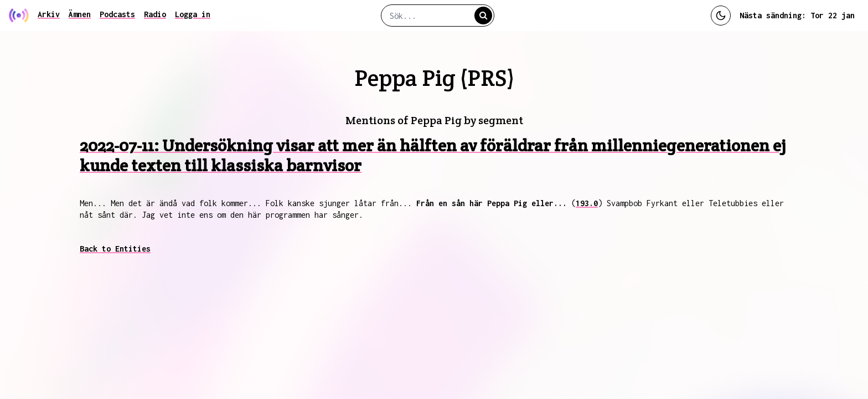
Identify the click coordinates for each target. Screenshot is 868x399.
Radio (155, 14)
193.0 (587, 203)
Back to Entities (115, 249)
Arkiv (49, 14)
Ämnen (80, 14)
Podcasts (117, 14)
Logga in (193, 14)
